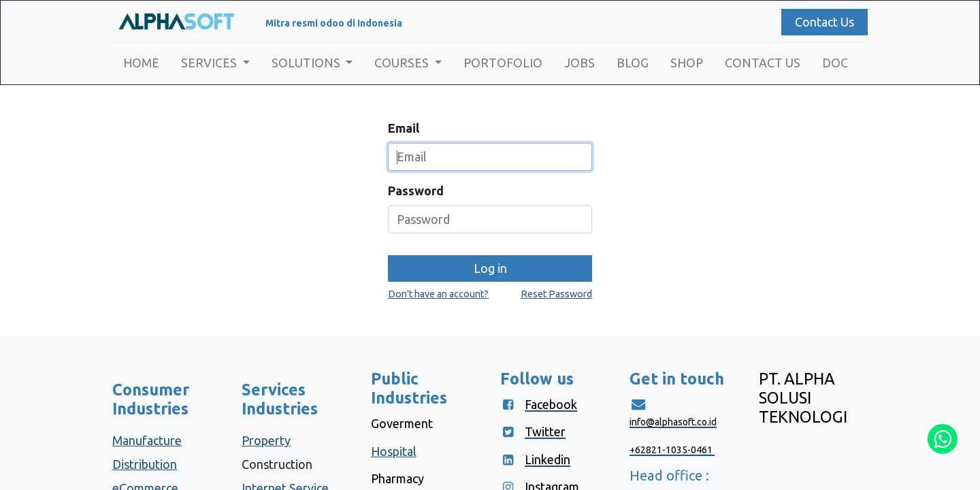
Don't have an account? (438, 294)
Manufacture (147, 440)
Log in (490, 268)
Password (416, 191)
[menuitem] (141, 63)
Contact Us (824, 22)
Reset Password (556, 294)
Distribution (145, 464)
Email (404, 128)
